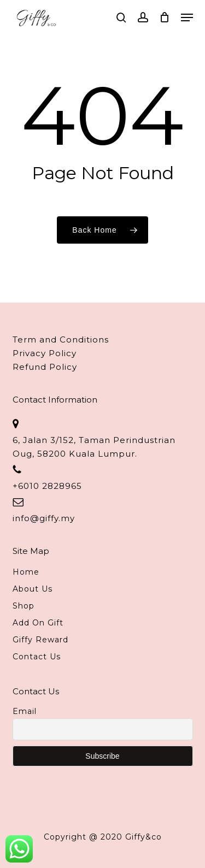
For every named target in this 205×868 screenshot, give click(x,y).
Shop (24, 606)
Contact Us (37, 657)
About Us (33, 589)
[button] (187, 17)
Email (25, 711)
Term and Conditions (61, 339)
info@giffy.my (44, 518)
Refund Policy (45, 367)
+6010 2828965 (47, 486)
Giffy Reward (40, 640)
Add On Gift (38, 623)
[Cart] (165, 17)
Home (26, 572)
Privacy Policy (45, 353)
